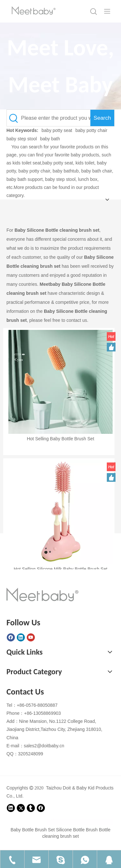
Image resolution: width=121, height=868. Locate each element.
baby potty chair (91, 130)
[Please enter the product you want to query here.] (56, 118)
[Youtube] (31, 637)
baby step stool (22, 139)
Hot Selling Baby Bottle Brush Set (60, 439)
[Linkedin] (21, 637)
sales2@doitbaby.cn (44, 746)
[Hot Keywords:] (102, 118)
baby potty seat (57, 130)
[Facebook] (11, 637)
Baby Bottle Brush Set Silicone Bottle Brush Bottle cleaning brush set (61, 833)
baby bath (50, 139)
